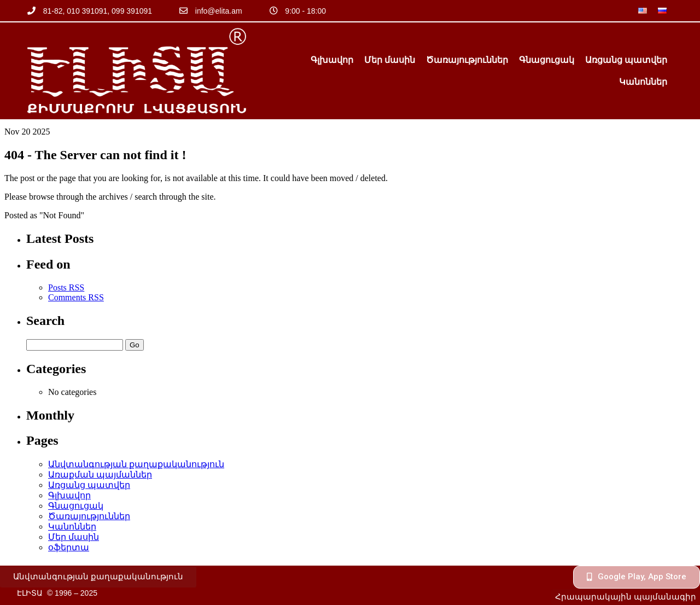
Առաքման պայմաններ (100, 475)
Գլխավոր (332, 60)
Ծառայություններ (467, 60)
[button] (98, 577)
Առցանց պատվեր (626, 60)
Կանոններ (643, 82)
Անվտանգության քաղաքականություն (136, 464)
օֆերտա (69, 547)
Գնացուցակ (547, 60)
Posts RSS (66, 287)
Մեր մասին (390, 60)
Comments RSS (76, 297)
